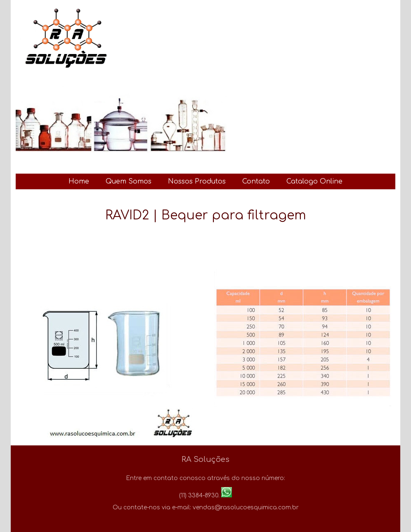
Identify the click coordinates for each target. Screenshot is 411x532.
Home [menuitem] (79, 181)
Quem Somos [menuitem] (129, 181)
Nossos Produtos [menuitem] (197, 181)
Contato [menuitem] (256, 181)
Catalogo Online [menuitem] (314, 181)
